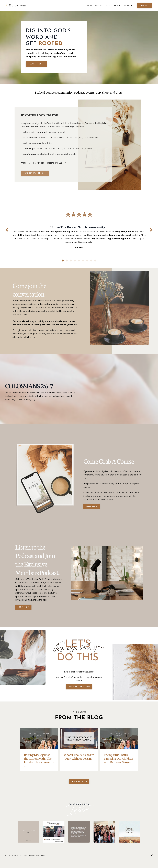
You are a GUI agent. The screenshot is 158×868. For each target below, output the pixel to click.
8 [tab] (91, 263)
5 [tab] (79, 263)
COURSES (117, 6)
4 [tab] (75, 263)
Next (151, 231)
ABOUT (90, 6)
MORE (128, 6)
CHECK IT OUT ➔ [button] (79, 790)
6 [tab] (83, 263)
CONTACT (99, 6)
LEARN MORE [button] (36, 64)
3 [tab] (71, 263)
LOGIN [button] (144, 6)
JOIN (108, 6)
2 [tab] (67, 263)
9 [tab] (95, 263)
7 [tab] (87, 263)
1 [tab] (63, 263)
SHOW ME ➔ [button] (92, 515)
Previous (7, 231)
